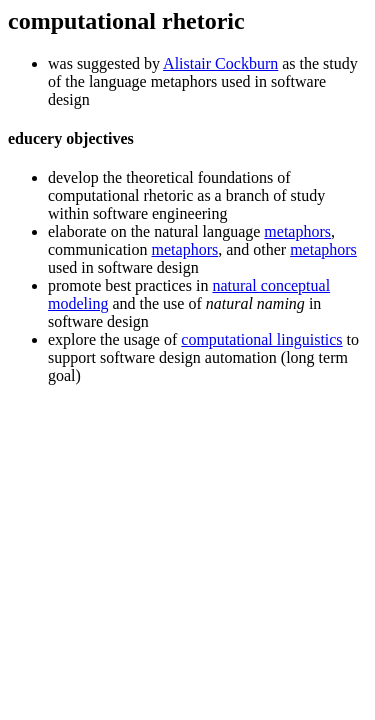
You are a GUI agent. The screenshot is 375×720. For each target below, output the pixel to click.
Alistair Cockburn (220, 63)
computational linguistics (261, 339)
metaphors (297, 231)
